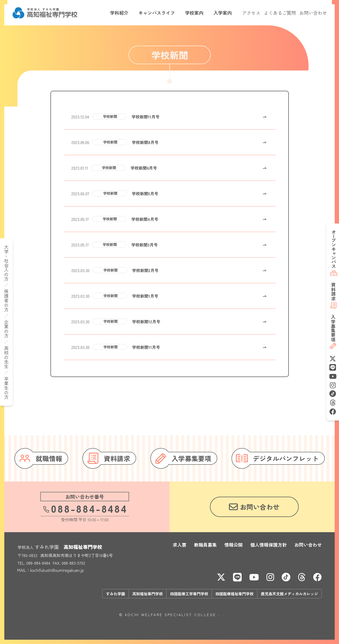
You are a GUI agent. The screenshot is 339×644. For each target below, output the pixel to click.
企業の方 (6, 329)
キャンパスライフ (157, 13)
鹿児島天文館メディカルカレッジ (289, 594)
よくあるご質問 (280, 13)
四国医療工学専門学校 (189, 594)
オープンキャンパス (334, 249)
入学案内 (223, 13)
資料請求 (333, 291)
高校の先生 (6, 357)
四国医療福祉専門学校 (235, 594)
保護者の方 (6, 300)
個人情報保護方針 (269, 545)
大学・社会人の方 (6, 263)
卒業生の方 (6, 388)
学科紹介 (119, 13)
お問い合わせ (313, 13)
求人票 (180, 545)
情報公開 (234, 545)
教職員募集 (205, 545)
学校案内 (194, 13)
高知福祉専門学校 (148, 594)
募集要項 (333, 328)
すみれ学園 (115, 594)
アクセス (251, 13)
